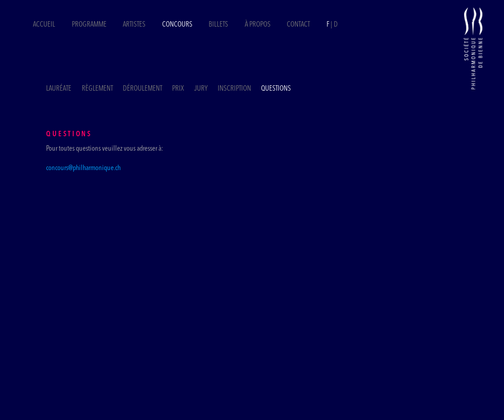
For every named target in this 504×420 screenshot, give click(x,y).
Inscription (234, 89)
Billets (219, 25)
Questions (276, 89)
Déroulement (142, 89)
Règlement (97, 89)
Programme (89, 25)
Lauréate (59, 89)
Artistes (134, 25)
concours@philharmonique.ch (83, 168)
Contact (298, 25)
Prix (178, 89)
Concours (177, 25)
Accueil (44, 25)
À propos (258, 25)
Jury (201, 89)
